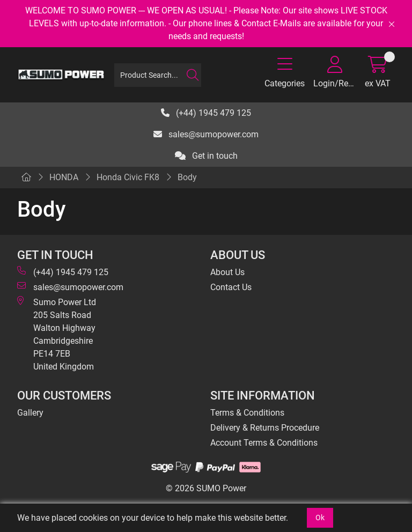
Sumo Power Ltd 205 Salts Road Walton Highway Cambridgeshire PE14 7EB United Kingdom (57, 334)
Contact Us (231, 287)
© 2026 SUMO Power (206, 488)
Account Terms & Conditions (264, 443)
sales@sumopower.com (206, 134)
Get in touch (206, 156)
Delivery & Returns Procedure (265, 428)
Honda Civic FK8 (128, 177)
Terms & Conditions (247, 413)
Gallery (30, 413)
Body (187, 177)
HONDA (64, 177)
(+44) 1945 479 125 (206, 113)
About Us (227, 272)
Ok (320, 518)
